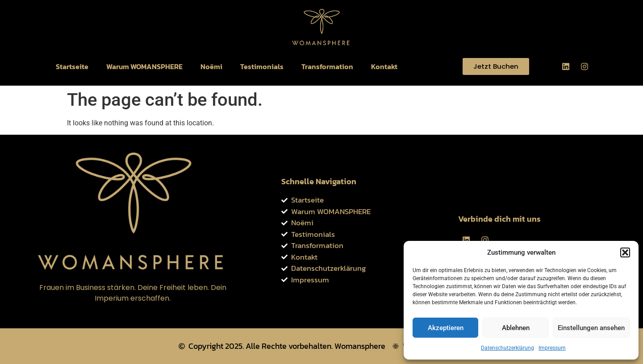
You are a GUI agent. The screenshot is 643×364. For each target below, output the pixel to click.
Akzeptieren (446, 328)
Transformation (327, 66)
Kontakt (384, 66)
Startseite (72, 66)
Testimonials (262, 66)
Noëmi (211, 66)
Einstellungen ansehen (591, 328)
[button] (625, 252)
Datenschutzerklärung (507, 348)
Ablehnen (516, 328)
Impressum (552, 348)
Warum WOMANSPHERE (144, 66)
